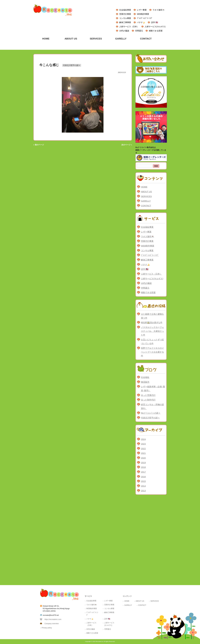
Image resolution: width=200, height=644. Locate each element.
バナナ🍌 (141, 22)
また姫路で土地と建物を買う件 (152, 316)
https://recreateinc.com (53, 619)
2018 (143, 467)
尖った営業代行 (148, 395)
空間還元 (139, 31)
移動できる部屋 (156, 31)
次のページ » (127, 145)
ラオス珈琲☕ (159, 10)
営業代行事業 (125, 14)
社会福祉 (145, 377)
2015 (143, 481)
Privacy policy (47, 628)
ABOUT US (146, 192)
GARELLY (146, 201)
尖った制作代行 (148, 400)
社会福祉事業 (125, 10)
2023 (143, 444)
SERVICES (146, 196)
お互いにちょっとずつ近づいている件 (152, 342)
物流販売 (145, 382)
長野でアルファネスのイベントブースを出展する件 (152, 352)
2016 (143, 477)
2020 (143, 458)
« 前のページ (39, 145)
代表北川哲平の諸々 (72, 65)
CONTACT (146, 206)
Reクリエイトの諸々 (151, 413)
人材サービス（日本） (129, 27)
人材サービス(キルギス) (155, 27)
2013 (143, 491)
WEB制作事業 (143, 14)
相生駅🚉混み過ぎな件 (152, 322)
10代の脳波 (124, 31)
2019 (143, 463)
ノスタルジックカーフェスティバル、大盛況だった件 (152, 331)
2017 (143, 472)
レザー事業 (142, 10)
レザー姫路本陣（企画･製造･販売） (153, 388)
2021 (143, 453)
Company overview (52, 624)
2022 (143, 449)
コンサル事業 (125, 18)
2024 (143, 439)
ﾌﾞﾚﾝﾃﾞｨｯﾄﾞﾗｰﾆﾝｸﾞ (145, 18)
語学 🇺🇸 (155, 22)
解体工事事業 (125, 22)
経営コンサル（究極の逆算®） (152, 406)
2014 (143, 486)
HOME (144, 187)
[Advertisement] (151, 539)
